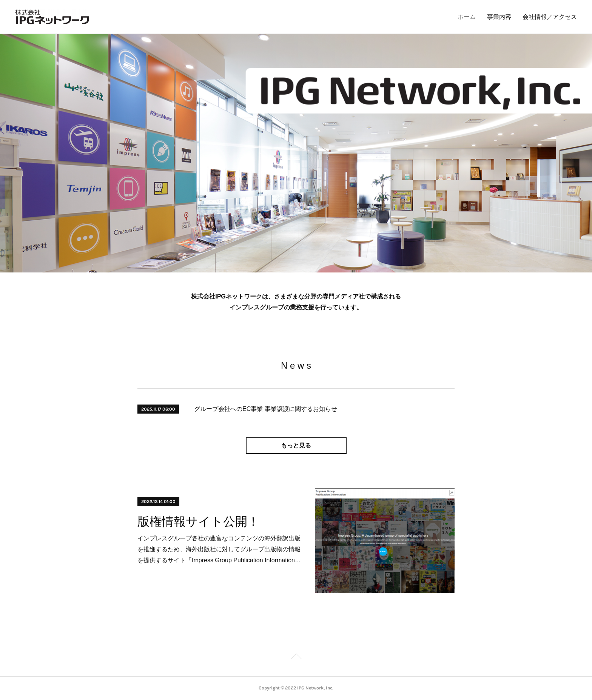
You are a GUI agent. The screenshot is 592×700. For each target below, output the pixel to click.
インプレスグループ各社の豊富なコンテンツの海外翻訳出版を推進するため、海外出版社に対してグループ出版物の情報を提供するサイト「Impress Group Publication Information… (219, 549)
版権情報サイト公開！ (198, 522)
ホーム (467, 17)
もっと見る (296, 445)
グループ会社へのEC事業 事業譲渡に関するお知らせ (266, 409)
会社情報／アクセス (550, 17)
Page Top (296, 658)
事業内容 (499, 17)
